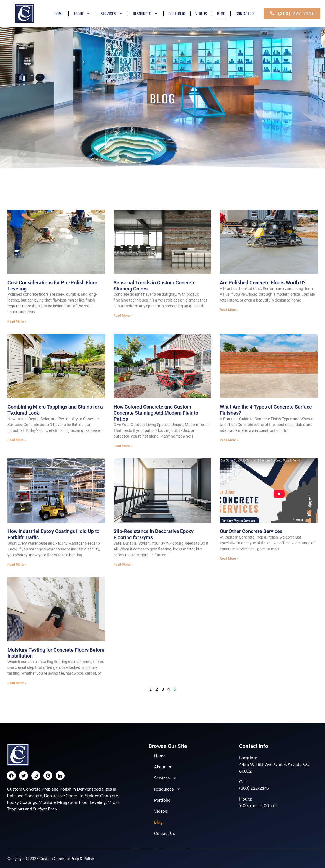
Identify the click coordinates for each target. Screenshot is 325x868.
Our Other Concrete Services (251, 531)
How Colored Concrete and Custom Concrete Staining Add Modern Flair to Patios (156, 413)
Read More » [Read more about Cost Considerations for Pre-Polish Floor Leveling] (17, 321)
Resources (145, 13)
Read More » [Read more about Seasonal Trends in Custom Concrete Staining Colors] (123, 316)
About (82, 13)
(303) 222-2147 (254, 788)
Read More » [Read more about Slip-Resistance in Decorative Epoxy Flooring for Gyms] (123, 565)
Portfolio (177, 14)
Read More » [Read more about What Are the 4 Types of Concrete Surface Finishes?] (229, 440)
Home (59, 14)
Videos (201, 14)
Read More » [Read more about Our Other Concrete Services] (229, 558)
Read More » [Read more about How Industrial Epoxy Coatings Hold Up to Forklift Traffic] (17, 565)
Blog (221, 14)
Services (112, 13)
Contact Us (245, 14)
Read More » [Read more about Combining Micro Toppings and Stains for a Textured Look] (17, 440)
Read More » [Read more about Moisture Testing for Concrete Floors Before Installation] (17, 683)
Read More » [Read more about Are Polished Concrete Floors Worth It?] (229, 310)
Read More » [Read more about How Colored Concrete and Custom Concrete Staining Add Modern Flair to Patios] (123, 446)
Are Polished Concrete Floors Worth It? (263, 283)
